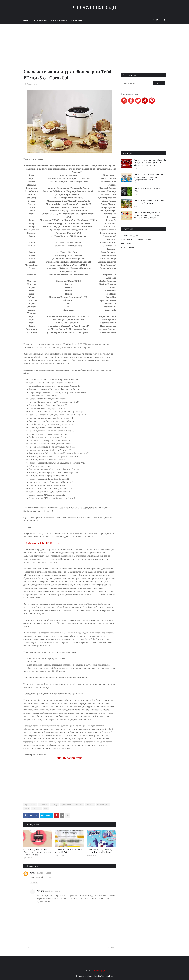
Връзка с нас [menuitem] (77, 20)
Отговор (34, 882)
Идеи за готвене (127, 247)
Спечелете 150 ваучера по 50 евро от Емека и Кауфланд (100, 851)
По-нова (28, 948)
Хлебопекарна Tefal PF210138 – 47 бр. (43, 543)
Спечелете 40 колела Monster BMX (148, 190)
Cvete (33, 873)
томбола (90, 804)
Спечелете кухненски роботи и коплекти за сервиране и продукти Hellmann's (149, 177)
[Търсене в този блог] (137, 83)
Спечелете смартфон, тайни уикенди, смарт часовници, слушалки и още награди (147, 215)
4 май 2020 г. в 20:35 (44, 873)
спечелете (79, 804)
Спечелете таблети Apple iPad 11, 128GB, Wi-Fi (69, 851)
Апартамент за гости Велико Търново (136, 240)
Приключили (66, 804)
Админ (40, 891)
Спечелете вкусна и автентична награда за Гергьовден (149, 202)
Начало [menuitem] (27, 20)
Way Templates (107, 976)
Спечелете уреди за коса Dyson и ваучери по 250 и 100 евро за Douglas (37, 852)
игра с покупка (31, 804)
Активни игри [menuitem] (40, 20)
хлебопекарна (103, 804)
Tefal (46, 808)
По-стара (110, 948)
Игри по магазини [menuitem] (59, 20)
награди (54, 804)
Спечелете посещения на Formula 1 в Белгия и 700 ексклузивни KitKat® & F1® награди (150, 163)
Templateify (89, 976)
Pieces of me (126, 243)
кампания (44, 804)
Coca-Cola (36, 808)
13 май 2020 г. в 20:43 (52, 891)
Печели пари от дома (129, 236)
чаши (27, 808)
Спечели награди (94, 7)
